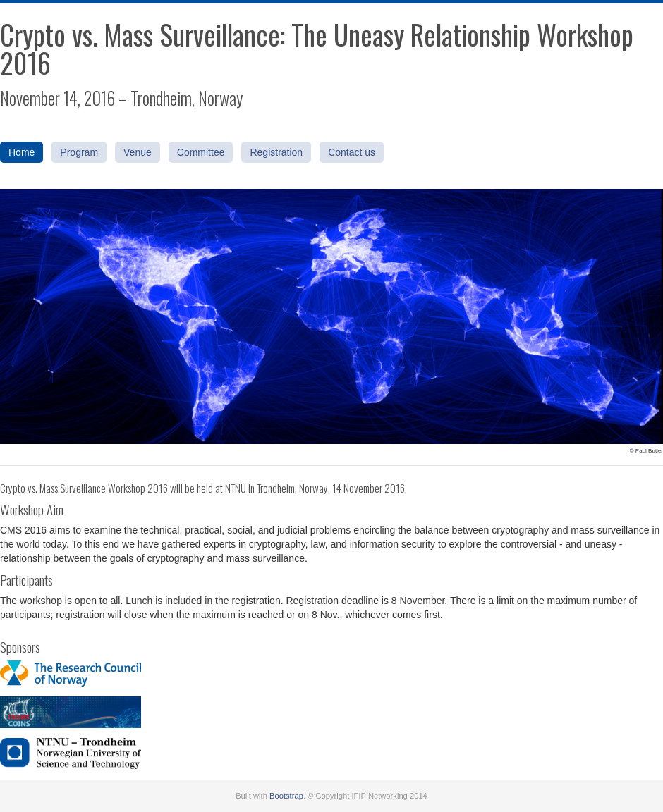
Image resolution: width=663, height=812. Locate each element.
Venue (138, 152)
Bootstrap (286, 796)
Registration (276, 152)
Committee (201, 152)
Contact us (352, 152)
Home (22, 152)
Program (79, 152)
